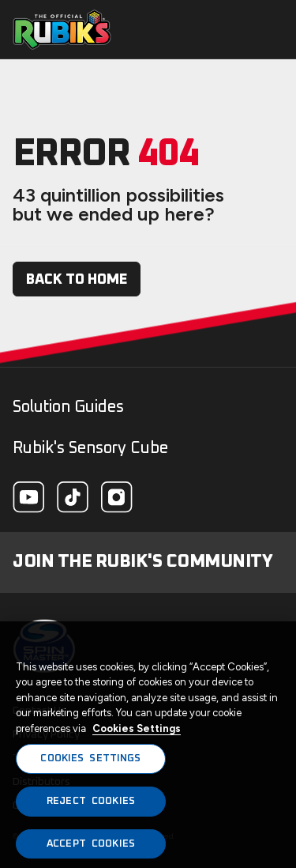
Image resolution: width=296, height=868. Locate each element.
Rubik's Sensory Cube (90, 448)
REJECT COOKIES (91, 805)
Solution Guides (68, 407)
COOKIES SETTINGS (90, 762)
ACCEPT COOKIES (91, 848)
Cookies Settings (137, 732)
